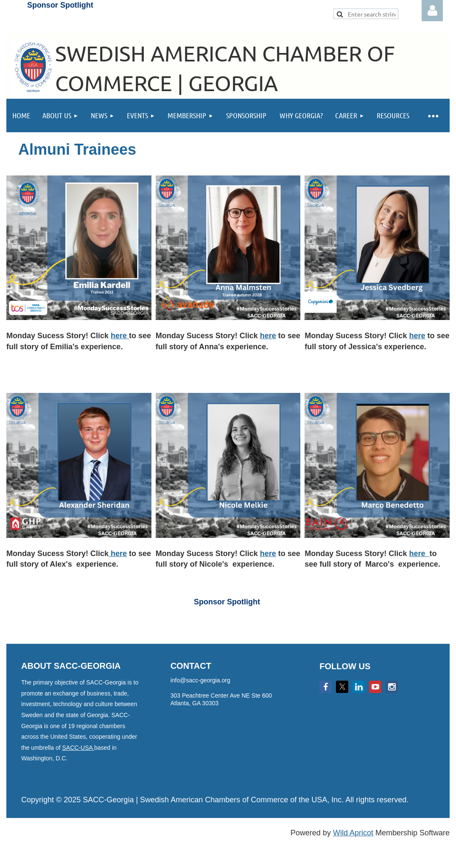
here (120, 336)
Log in (432, 11)
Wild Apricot (353, 833)
